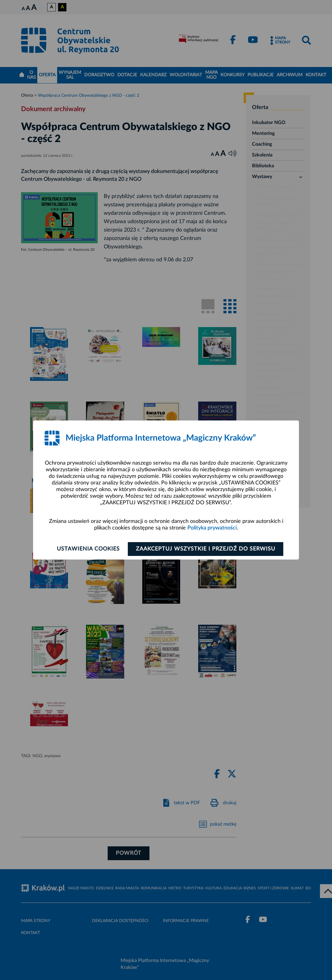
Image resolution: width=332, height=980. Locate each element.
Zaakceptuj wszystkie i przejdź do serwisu (206, 549)
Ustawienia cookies (88, 549)
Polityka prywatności (212, 528)
